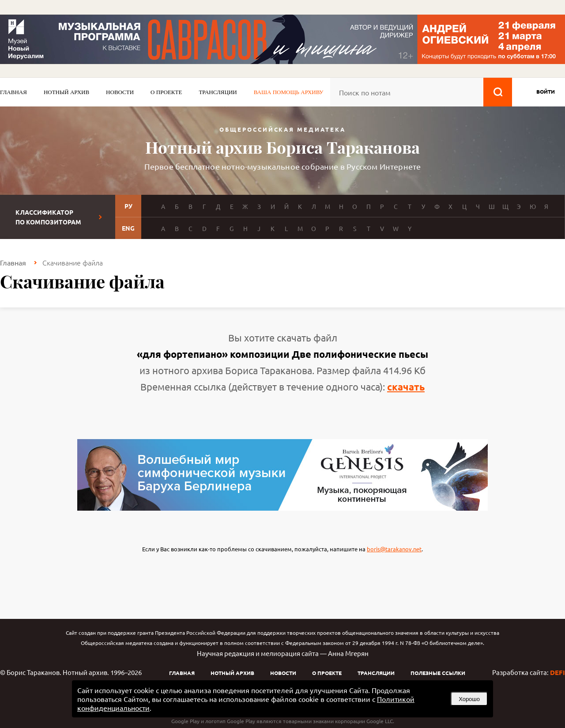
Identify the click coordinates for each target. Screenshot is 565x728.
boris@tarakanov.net (394, 549)
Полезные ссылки (438, 673)
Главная (13, 92)
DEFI (557, 672)
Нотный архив (66, 92)
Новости (120, 92)
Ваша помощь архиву (289, 92)
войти (546, 91)
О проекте (166, 92)
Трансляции (218, 92)
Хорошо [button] (469, 699)
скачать (406, 387)
